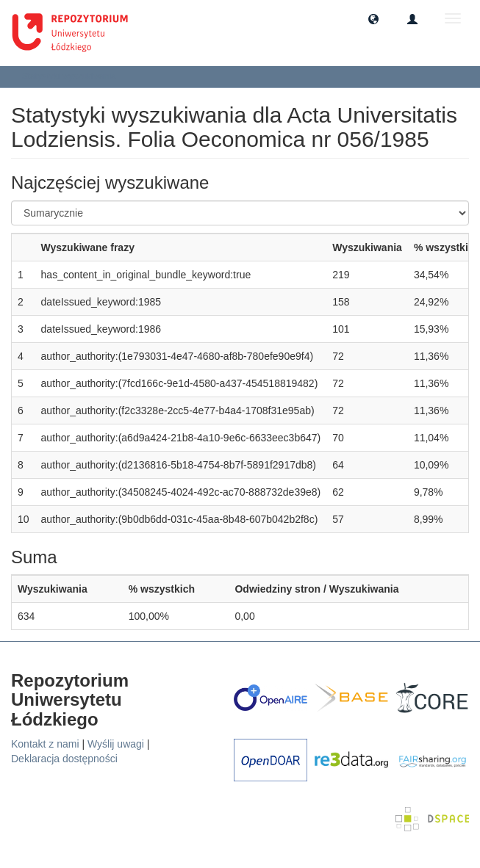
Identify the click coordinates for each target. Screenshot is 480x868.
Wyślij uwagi (116, 744)
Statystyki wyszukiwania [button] (74, 76)
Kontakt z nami (45, 744)
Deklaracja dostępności (64, 759)
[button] (373, 18)
